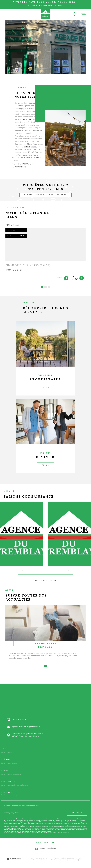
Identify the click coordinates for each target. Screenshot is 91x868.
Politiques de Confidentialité (33, 830)
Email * (6, 768)
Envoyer (77, 810)
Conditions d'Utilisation (50, 830)
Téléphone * (9, 778)
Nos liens (64, 857)
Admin (78, 855)
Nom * (5, 746)
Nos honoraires (56, 857)
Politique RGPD (73, 857)
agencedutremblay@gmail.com (26, 724)
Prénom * (7, 757)
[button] (46, 572)
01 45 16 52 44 (19, 717)
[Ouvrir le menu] (83, 15)
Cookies (82, 857)
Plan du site (59, 855)
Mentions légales (69, 855)
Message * (8, 790)
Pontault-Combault (31, 150)
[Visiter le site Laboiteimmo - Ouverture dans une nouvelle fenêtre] (14, 856)
